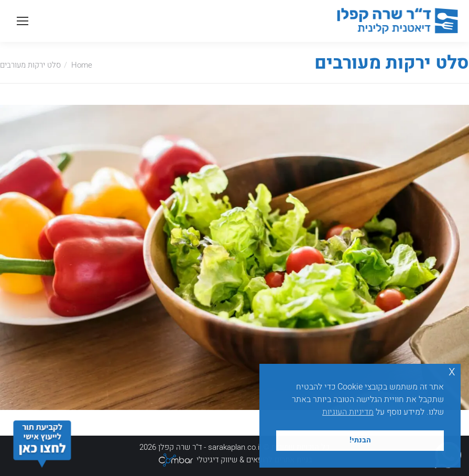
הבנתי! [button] (360, 440)
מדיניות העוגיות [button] (348, 412)
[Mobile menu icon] (23, 21)
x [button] (452, 371)
